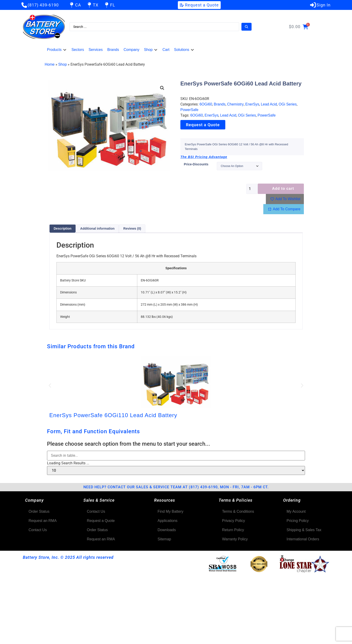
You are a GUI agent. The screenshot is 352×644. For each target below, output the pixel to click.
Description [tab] (63, 228)
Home (50, 64)
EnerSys (252, 104)
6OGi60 (206, 104)
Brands (220, 104)
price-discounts (196, 164)
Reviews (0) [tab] (132, 228)
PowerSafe (189, 110)
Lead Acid (269, 104)
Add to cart (283, 189)
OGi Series (287, 104)
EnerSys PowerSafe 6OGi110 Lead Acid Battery (113, 415)
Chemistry (235, 104)
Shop (63, 64)
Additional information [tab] (97, 228)
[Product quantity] (252, 189)
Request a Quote (203, 125)
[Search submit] (246, 27)
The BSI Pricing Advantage (204, 157)
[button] (57, 50)
